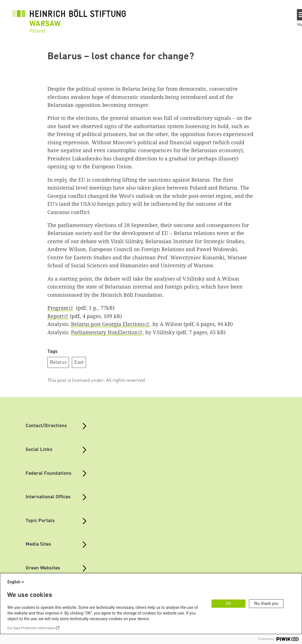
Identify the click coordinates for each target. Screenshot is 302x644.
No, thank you (266, 603)
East (79, 362)
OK (228, 603)
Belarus (58, 362)
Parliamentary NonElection (104, 332)
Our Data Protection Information (31, 628)
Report (55, 316)
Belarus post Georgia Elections (108, 324)
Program (58, 308)
